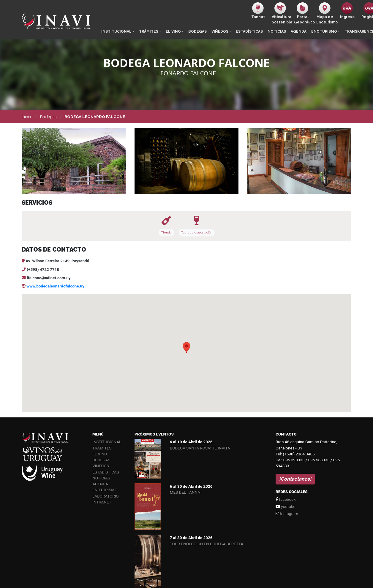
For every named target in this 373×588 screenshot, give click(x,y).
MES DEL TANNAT (186, 492)
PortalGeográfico (304, 13)
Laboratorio (106, 496)
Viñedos (220, 31)
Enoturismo (324, 31)
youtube (285, 506)
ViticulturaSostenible (282, 13)
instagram (287, 514)
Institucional (116, 31)
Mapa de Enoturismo (326, 13)
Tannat (258, 11)
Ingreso (347, 11)
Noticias (277, 31)
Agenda (299, 31)
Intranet (102, 502)
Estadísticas (249, 31)
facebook (286, 499)
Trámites (149, 31)
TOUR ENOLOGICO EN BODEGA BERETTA (207, 544)
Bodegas (197, 31)
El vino (173, 31)
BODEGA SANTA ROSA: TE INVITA (200, 448)
